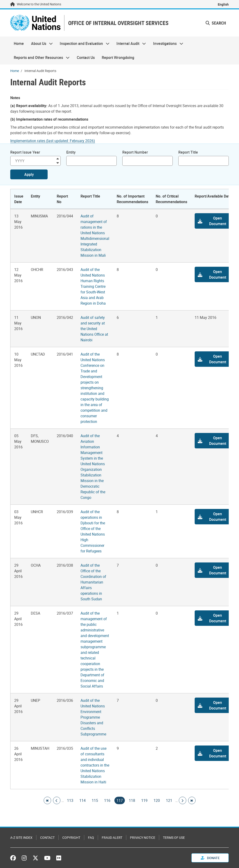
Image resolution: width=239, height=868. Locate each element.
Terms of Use (174, 837)
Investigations (166, 43)
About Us (40, 43)
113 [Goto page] (70, 800)
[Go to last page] (192, 800)
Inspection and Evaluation (83, 43)
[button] (213, 221)
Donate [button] (210, 858)
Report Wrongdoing (118, 58)
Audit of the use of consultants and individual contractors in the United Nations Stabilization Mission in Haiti (95, 765)
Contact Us (86, 58)
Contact (47, 837)
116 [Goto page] (107, 800)
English (223, 4)
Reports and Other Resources (40, 58)
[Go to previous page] (57, 800)
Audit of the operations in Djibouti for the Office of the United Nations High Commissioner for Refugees (93, 531)
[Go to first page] (47, 800)
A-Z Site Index (21, 837)
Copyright (71, 837)
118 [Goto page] (132, 800)
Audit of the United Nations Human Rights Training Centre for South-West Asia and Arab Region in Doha (93, 286)
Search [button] (216, 23)
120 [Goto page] (157, 800)
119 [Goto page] (144, 800)
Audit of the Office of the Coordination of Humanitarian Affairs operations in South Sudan (93, 582)
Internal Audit (129, 43)
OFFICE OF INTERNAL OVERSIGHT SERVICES (118, 23)
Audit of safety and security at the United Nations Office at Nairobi (94, 329)
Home (19, 43)
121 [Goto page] (169, 800)
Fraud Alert (112, 837)
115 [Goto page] (95, 800)
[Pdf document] (56, 141)
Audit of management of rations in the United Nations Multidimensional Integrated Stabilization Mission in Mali (95, 236)
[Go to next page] (183, 800)
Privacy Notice (143, 837)
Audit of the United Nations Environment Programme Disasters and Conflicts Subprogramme (93, 717)
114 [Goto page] (83, 800)
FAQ (91, 837)
